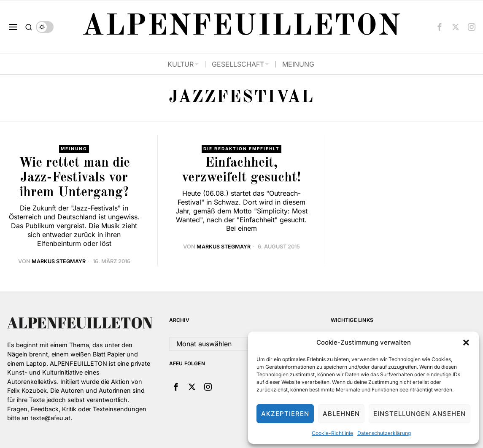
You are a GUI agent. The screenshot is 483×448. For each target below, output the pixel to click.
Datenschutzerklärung (384, 433)
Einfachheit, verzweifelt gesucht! (241, 171)
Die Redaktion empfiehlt (241, 149)
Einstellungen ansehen (420, 414)
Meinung (74, 149)
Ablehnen (341, 414)
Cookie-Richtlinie (332, 433)
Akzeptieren (285, 414)
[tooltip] (440, 27)
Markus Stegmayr (58, 262)
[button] (466, 343)
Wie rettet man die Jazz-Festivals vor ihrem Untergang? (74, 178)
